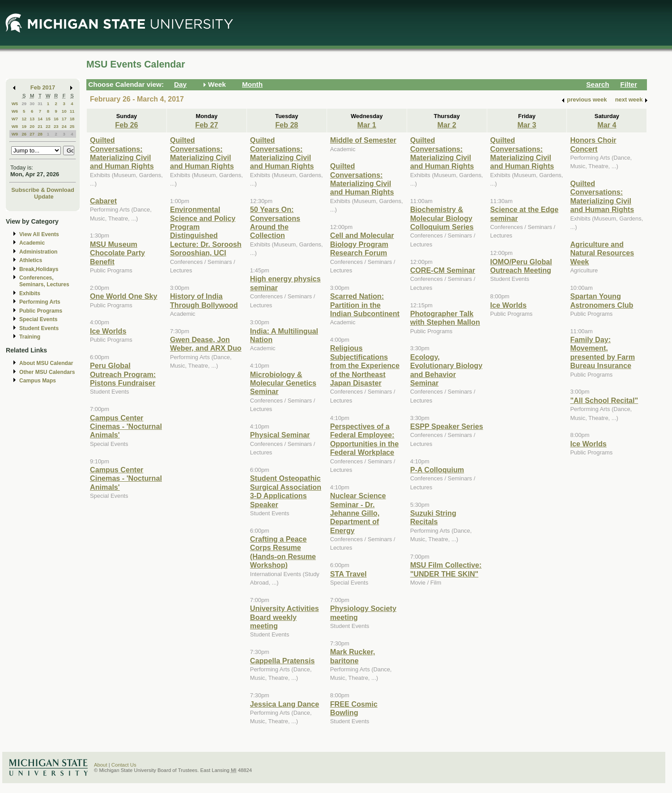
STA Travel (349, 574)
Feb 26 (126, 125)
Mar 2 (447, 125)
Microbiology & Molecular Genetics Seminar (283, 383)
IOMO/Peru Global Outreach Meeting (521, 266)
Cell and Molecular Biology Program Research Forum (362, 244)
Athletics (31, 260)
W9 (15, 134)
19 (24, 126)
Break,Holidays (39, 269)
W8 (15, 126)
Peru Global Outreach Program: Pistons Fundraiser (123, 374)
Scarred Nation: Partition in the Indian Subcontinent (365, 305)
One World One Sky (124, 296)
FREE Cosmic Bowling (354, 708)
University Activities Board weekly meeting (285, 617)
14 (40, 119)
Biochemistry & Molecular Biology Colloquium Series (442, 218)
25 (72, 126)
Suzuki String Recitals (433, 517)
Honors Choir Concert (593, 144)
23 (56, 126)
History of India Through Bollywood (204, 300)
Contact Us (124, 765)
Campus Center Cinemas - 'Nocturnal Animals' (126, 426)
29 (24, 104)
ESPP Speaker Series (447, 426)
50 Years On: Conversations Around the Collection (275, 222)
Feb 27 (206, 125)
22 (48, 126)
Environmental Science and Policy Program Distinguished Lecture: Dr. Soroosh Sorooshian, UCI (206, 231)
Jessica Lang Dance (285, 704)
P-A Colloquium (437, 470)
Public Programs (41, 311)
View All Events (39, 234)
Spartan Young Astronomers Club (602, 300)
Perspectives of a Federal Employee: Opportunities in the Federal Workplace (364, 439)
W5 (15, 104)
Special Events (38, 319)
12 (24, 119)
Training (30, 337)
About (101, 765)
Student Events (39, 328)
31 (40, 104)
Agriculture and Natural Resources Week (602, 253)
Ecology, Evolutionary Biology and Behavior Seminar (447, 370)
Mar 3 (527, 125)
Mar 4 (607, 125)
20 (32, 126)
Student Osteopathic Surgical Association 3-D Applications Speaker (286, 491)
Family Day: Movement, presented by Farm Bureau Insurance (602, 352)
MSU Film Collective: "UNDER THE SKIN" (446, 569)
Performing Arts (40, 302)
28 (40, 134)
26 (24, 134)
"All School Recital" (604, 400)
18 (72, 119)
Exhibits (30, 293)
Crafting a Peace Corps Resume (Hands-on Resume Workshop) (283, 552)
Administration (38, 252)
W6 (15, 111)
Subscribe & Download (43, 190)
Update (44, 197)
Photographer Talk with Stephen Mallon (445, 318)
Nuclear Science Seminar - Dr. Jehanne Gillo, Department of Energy (358, 513)
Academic (32, 243)
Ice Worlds (108, 331)
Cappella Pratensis (283, 661)
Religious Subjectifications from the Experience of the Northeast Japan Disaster (365, 365)
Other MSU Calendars (47, 372)
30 (32, 104)
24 (64, 126)
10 (64, 111)
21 (40, 126)
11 (72, 111)
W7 (15, 119)
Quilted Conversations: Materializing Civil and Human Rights (122, 153)
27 (32, 134)
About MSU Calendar (46, 363)
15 (48, 119)
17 (64, 119)
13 (32, 119)
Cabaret (103, 201)
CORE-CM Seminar (443, 270)
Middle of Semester (363, 140)
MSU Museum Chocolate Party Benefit (117, 253)
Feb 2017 (43, 87)
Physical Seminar (280, 435)
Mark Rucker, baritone (353, 656)
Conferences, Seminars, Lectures (44, 281)
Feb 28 (287, 125)
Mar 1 (367, 125)
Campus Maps (38, 381)
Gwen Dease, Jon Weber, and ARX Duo (206, 344)
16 (56, 119)
